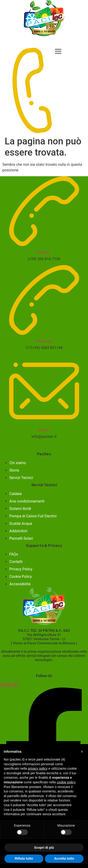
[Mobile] (44, 243)
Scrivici (44, 430)
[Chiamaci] (44, 332)
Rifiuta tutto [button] (24, 858)
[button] (82, 752)
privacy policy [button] (38, 768)
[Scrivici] (44, 421)
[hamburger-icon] (58, 51)
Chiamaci (44, 341)
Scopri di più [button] (44, 848)
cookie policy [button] (66, 782)
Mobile (44, 252)
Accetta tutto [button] (64, 858)
